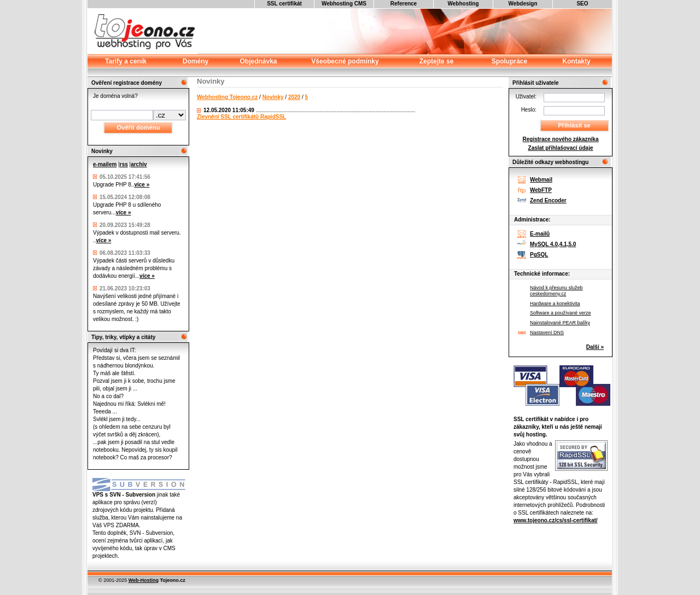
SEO (582, 4)
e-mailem (105, 164)
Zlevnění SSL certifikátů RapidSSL (241, 117)
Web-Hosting (144, 580)
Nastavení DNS (547, 332)
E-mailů (540, 234)
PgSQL (539, 255)
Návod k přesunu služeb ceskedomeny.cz (556, 291)
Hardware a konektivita (555, 304)
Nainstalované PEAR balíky (560, 323)
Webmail (541, 180)
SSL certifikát (284, 4)
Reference (404, 4)
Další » (595, 347)
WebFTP (541, 190)
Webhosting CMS (344, 4)
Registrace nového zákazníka (561, 139)
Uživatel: (526, 97)
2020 (294, 97)
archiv (139, 164)
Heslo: (529, 110)
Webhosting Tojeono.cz (227, 97)
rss (124, 164)
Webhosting (463, 4)
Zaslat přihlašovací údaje (561, 148)
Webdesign (523, 4)
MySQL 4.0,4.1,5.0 (553, 244)
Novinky (273, 97)
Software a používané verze (561, 313)
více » (142, 185)
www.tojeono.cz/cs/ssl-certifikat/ (556, 520)
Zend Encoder (548, 200)
